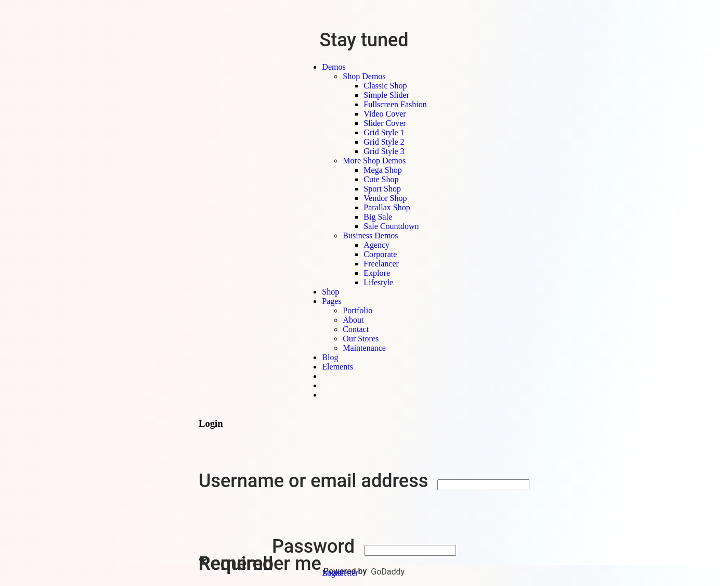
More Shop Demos (374, 161)
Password (316, 546)
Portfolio (357, 310)
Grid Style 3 (384, 151)
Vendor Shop (385, 198)
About (353, 320)
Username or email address (316, 481)
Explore (377, 273)
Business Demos (370, 235)
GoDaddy (388, 572)
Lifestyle (378, 282)
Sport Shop (382, 189)
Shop (330, 292)
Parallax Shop (387, 207)
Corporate (380, 254)
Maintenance (364, 348)
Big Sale (378, 217)
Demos (334, 67)
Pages (331, 301)
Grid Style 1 (384, 132)
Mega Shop (382, 170)
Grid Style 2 (384, 142)
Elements (337, 367)
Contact (356, 329)
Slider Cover (385, 123)
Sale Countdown (391, 226)
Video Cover (385, 114)
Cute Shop (381, 179)
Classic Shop (385, 86)
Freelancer (381, 264)
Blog (330, 357)
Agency (376, 245)
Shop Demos (364, 76)
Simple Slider (386, 95)
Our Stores (361, 339)
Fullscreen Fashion (395, 104)
